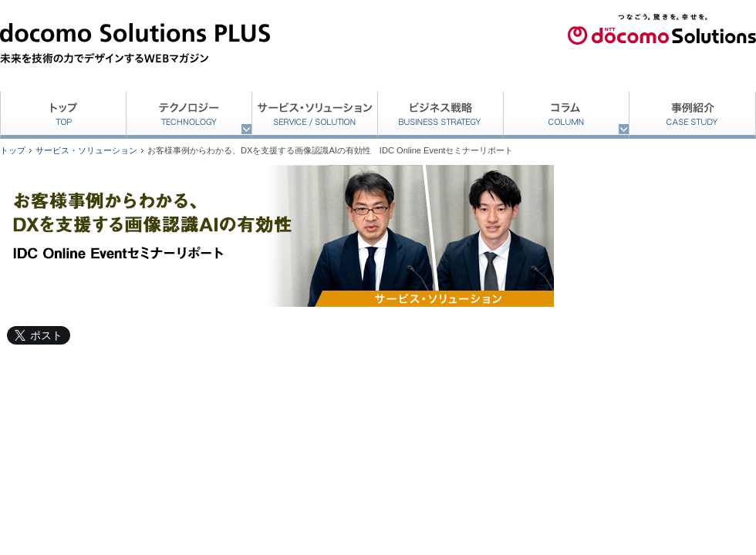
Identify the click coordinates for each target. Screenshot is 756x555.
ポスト (46, 335)
